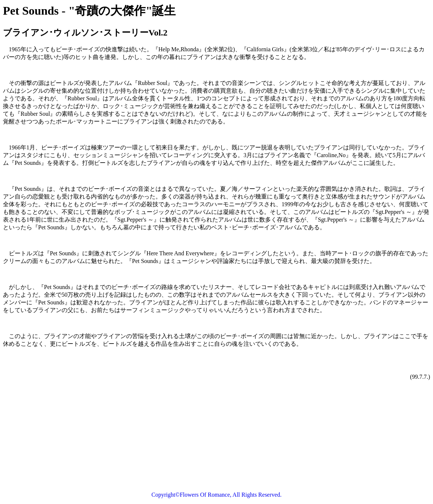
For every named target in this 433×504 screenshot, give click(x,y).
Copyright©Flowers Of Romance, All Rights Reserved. (216, 495)
